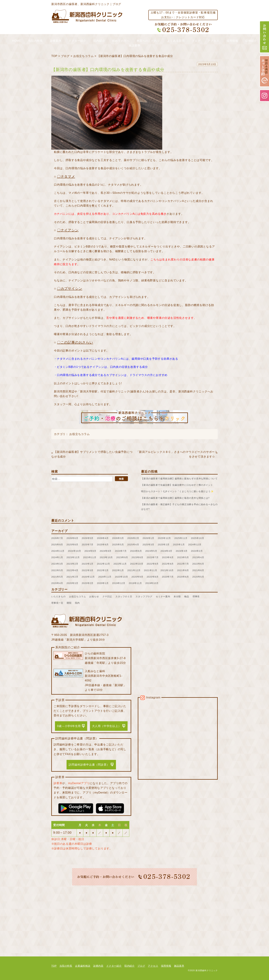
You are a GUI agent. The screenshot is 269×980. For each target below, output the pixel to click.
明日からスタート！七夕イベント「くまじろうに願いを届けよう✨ (177, 491)
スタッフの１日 (124, 597)
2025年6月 (103, 545)
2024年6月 (136, 551)
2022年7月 (183, 564)
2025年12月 (164, 538)
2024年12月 (195, 545)
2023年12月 (73, 557)
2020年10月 (122, 577)
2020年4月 (57, 583)
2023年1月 (88, 564)
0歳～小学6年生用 (69, 726)
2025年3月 (149, 545)
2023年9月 (122, 557)
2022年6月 (198, 564)
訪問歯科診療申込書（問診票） (89, 765)
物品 (187, 597)
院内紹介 (99, 41)
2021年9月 (183, 570)
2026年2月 (133, 538)
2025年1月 (179, 545)
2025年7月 (88, 545)
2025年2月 (164, 545)
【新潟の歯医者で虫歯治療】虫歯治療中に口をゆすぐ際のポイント (177, 485)
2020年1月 (103, 583)
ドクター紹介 (77, 41)
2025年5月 (118, 545)
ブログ (196, 41)
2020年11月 (105, 577)
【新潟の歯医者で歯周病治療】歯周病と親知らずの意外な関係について (179, 479)
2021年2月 (72, 577)
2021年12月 (134, 570)
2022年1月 (118, 570)
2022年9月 (153, 564)
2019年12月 (119, 583)
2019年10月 (152, 583)
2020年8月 (153, 577)
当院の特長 (35, 41)
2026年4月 (103, 538)
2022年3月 (88, 570)
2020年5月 (198, 577)
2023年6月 (168, 557)
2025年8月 (72, 545)
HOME (17, 41)
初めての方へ (121, 41)
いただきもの (58, 597)
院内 (77, 603)
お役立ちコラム (84, 56)
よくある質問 (176, 41)
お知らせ (94, 597)
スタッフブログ (144, 597)
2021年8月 (198, 570)
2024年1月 (57, 557)
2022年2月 (103, 570)
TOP (54, 56)
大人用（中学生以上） (107, 726)
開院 (69, 603)
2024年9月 (90, 551)
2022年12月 (103, 564)
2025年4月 (133, 545)
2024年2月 (197, 551)
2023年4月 (198, 557)
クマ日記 (107, 597)
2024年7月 (121, 551)
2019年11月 (135, 583)
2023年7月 (153, 557)
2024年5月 (151, 551)
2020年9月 (137, 577)
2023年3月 (57, 564)
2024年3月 (182, 551)
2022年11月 (120, 564)
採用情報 (232, 41)
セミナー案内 (163, 597)
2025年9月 (57, 545)
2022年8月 (168, 564)
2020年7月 (168, 577)
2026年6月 (72, 538)
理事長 (196, 597)
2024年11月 (58, 551)
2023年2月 (72, 564)
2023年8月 (137, 557)
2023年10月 (106, 557)
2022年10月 (137, 564)
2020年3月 (72, 583)
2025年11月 (181, 538)
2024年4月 (166, 551)
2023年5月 (183, 557)
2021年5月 (57, 577)
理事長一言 (57, 603)
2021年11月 (151, 570)
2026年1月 (149, 538)
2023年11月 (90, 557)
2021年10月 (167, 570)
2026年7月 (57, 538)
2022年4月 (72, 570)
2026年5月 (88, 538)
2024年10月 (75, 551)
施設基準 (134, 45)
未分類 (177, 597)
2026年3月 (118, 538)
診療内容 (98, 966)
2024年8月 (106, 551)
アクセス (213, 41)
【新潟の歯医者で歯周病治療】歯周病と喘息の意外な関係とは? (175, 498)
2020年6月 (183, 577)
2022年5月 (57, 570)
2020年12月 (88, 577)
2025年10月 (198, 538)
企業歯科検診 (83, 966)
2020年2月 (88, 583)
